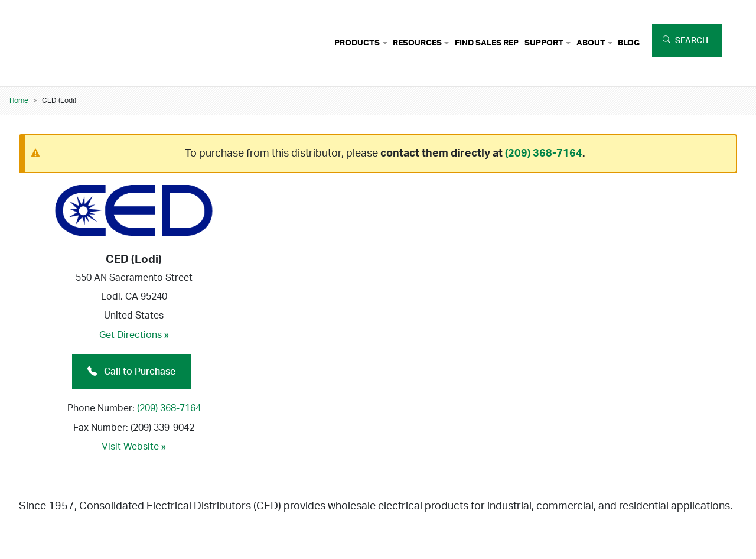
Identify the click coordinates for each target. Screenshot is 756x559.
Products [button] (357, 43)
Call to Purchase (131, 372)
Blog (629, 43)
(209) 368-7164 (544, 154)
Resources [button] (417, 43)
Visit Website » (134, 447)
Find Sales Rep (487, 43)
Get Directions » (134, 335)
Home (19, 100)
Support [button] (544, 43)
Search (692, 40)
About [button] (591, 43)
